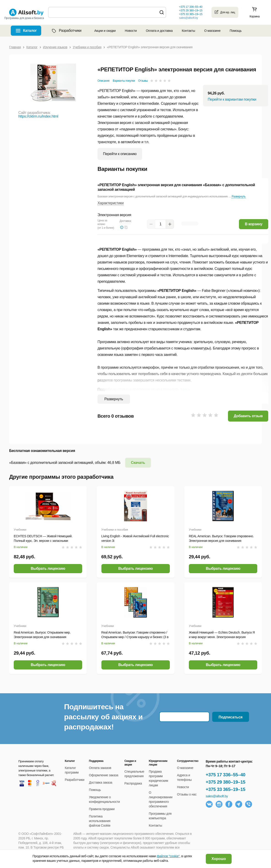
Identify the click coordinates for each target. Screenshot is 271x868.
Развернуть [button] (238, 196)
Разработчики (66, 31)
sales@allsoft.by (188, 18)
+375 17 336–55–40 (226, 775)
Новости (131, 31)
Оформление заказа (104, 775)
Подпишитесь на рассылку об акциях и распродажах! (103, 717)
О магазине (212, 31)
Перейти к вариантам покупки (232, 99)
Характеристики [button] (111, 203)
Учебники (20, 530)
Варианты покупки (124, 81)
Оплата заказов (100, 768)
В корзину (254, 224)
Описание (104, 81)
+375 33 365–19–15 (226, 789)
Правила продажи (102, 809)
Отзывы (143, 81)
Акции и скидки (105, 31)
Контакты (188, 31)
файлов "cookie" (168, 856)
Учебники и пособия (115, 530)
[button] (126, 227)
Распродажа (133, 783)
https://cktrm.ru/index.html (38, 116)
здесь (185, 389)
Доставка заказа (101, 782)
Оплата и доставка (159, 31)
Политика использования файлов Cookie (100, 821)
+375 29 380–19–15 (226, 782)
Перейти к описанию (120, 154)
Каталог (30, 31)
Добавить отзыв (248, 416)
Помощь (236, 31)
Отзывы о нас (187, 794)
